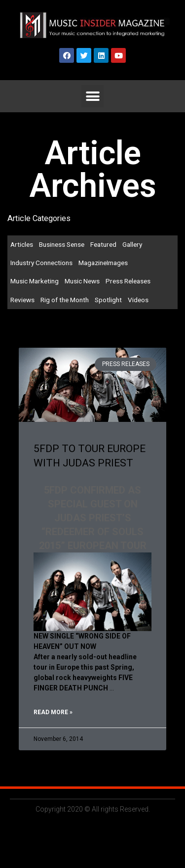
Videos (138, 300)
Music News (82, 281)
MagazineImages (103, 263)
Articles (22, 244)
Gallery (132, 244)
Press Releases (128, 281)
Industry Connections (41, 263)
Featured (103, 244)
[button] (92, 96)
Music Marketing (35, 281)
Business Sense (62, 244)
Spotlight (108, 300)
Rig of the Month (65, 300)
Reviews (22, 300)
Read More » (53, 712)
